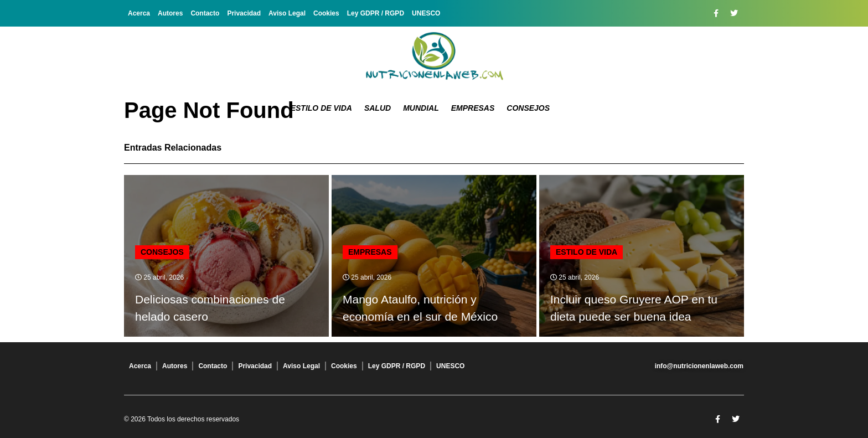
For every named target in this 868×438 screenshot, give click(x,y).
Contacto (205, 13)
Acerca (139, 13)
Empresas (473, 108)
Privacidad (244, 13)
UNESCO (426, 13)
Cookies (326, 13)
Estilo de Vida (321, 108)
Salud (378, 108)
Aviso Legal (287, 13)
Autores (170, 13)
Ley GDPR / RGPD (376, 13)
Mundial (421, 108)
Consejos (528, 108)
